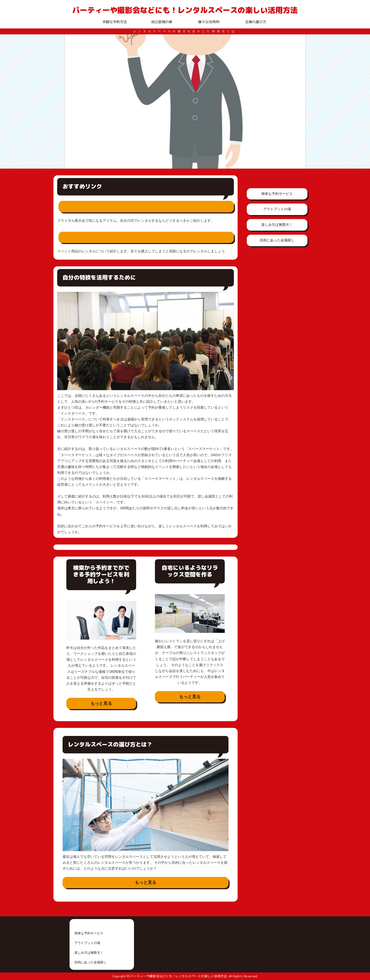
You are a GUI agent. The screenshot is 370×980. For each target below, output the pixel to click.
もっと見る (101, 703)
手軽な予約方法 (115, 22)
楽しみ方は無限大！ (277, 225)
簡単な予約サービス (277, 194)
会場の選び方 (256, 22)
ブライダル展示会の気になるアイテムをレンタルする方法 (129, 206)
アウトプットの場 (277, 209)
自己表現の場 (162, 22)
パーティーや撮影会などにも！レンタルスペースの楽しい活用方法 (185, 10)
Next (299, 101)
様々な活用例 (209, 22)
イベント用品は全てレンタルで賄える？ (110, 237)
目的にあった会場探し (277, 240)
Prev (71, 101)
